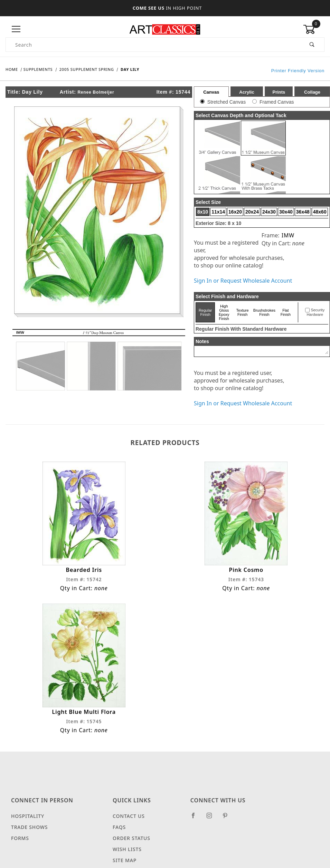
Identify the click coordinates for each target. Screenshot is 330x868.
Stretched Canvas (227, 102)
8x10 (203, 212)
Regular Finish (205, 312)
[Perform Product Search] (312, 45)
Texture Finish (243, 312)
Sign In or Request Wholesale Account (243, 281)
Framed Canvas (277, 102)
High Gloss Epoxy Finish (224, 312)
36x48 (303, 212)
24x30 (269, 212)
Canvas (211, 92)
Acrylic (247, 92)
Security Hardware (315, 312)
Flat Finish (286, 312)
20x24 (252, 212)
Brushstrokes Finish (264, 312)
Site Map (125, 860)
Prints (279, 92)
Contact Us (129, 816)
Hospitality (28, 816)
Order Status (131, 838)
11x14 (218, 212)
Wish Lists (127, 849)
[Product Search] (153, 45)
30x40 (286, 212)
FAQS (119, 827)
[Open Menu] (16, 29)
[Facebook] (196, 818)
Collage (312, 92)
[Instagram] (212, 818)
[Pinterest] (228, 818)
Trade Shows (29, 827)
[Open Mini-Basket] (314, 29)
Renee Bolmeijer (96, 92)
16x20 (235, 212)
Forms (20, 838)
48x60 (320, 212)
